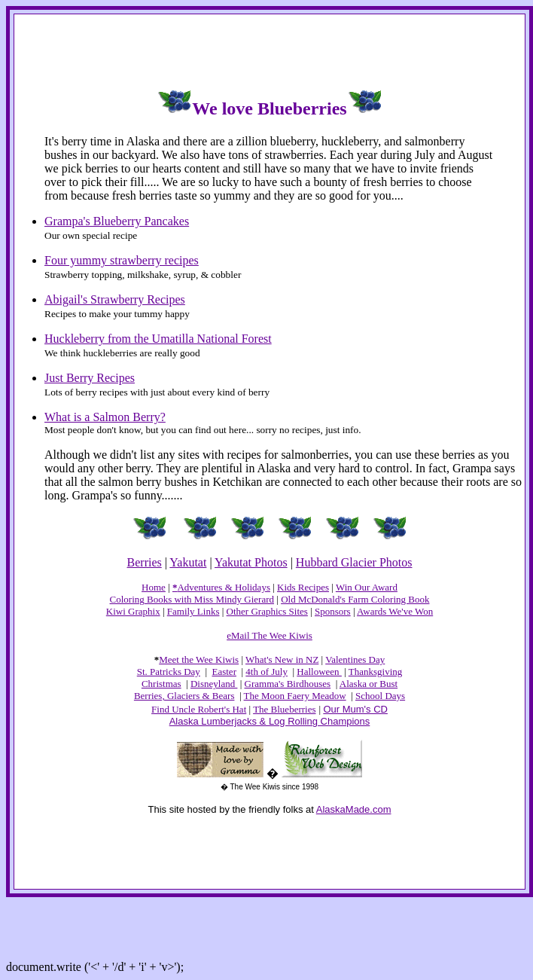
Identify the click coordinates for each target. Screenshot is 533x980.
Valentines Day (355, 659)
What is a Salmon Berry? (105, 417)
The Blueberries (284, 709)
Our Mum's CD (355, 709)
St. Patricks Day (169, 672)
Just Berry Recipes (90, 378)
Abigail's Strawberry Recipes (115, 299)
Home (154, 587)
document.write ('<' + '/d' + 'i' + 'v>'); (95, 967)
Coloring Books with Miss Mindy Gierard (192, 599)
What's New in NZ (282, 659)
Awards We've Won (395, 611)
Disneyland (214, 684)
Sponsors (333, 611)
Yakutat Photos (251, 562)
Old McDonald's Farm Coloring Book (355, 599)
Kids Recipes (303, 587)
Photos (394, 562)
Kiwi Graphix (133, 611)
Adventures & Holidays (223, 587)
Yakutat (188, 562)
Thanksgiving (376, 672)
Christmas (161, 684)
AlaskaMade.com (354, 809)
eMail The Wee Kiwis (270, 635)
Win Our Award (367, 587)
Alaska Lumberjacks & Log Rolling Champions (270, 721)
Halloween (319, 672)
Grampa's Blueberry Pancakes (117, 221)
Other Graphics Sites (267, 611)
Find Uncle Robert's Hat (199, 709)
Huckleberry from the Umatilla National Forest (158, 339)
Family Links (193, 611)
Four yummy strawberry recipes (122, 260)
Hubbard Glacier (336, 562)
